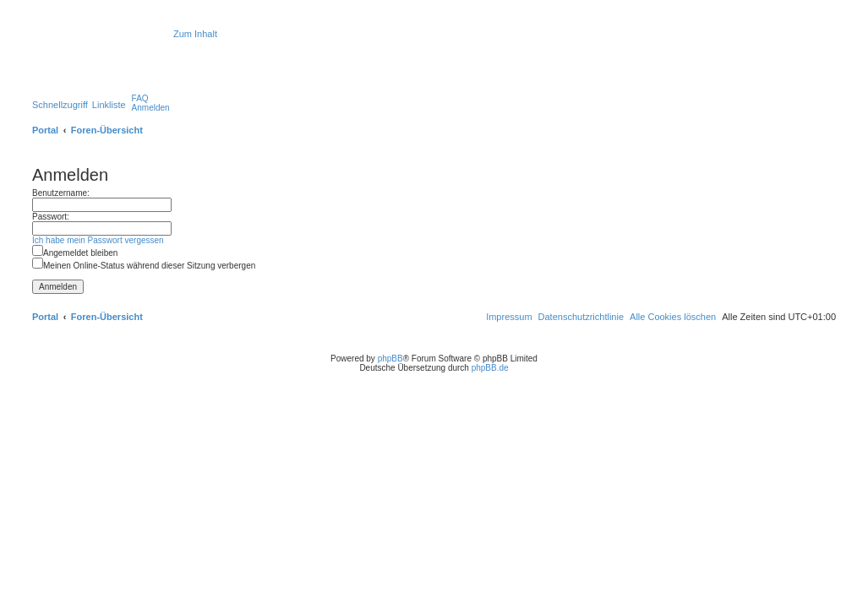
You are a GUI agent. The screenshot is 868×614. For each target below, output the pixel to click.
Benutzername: (61, 193)
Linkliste (109, 105)
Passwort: (51, 217)
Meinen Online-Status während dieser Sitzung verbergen (144, 266)
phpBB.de (490, 368)
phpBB (390, 359)
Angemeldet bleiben (75, 253)
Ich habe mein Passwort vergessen (98, 240)
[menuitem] (140, 98)
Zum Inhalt (195, 34)
